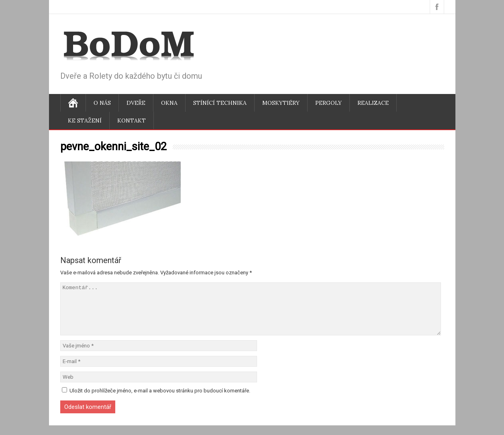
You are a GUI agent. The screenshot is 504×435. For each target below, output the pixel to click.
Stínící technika (220, 103)
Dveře (136, 103)
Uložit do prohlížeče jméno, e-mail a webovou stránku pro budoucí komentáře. (160, 400)
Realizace (373, 103)
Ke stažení (85, 120)
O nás (102, 103)
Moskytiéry (281, 103)
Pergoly (329, 103)
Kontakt (132, 120)
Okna (169, 103)
